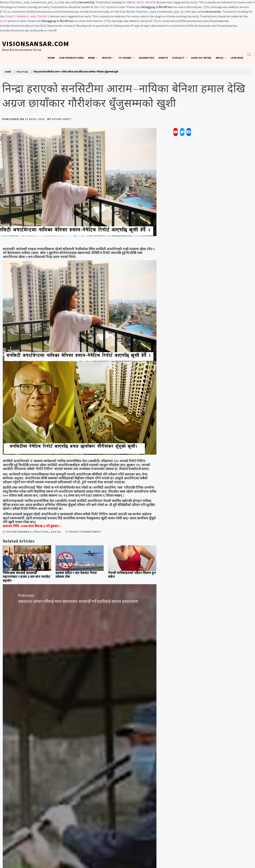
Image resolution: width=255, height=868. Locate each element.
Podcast (180, 58)
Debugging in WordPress (157, 7)
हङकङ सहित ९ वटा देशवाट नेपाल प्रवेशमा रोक (76, 575)
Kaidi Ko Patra (201, 58)
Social (56, 532)
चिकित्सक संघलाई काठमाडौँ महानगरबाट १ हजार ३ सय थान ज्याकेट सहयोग (26, 577)
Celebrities (146, 58)
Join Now (237, 58)
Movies (108, 58)
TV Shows (126, 58)
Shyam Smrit (62, 119)
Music (221, 58)
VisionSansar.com (36, 44)
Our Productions (72, 58)
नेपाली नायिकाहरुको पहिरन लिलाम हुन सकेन (132, 575)
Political (41, 532)
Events (163, 58)
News (93, 58)
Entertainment (19, 532)
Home (51, 58)
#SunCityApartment (85, 532)
